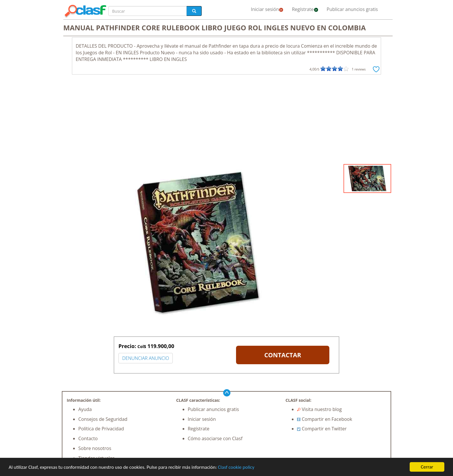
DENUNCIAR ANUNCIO (146, 358)
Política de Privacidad (101, 429)
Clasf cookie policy (236, 467)
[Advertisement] (226, 121)
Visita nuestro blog (319, 409)
